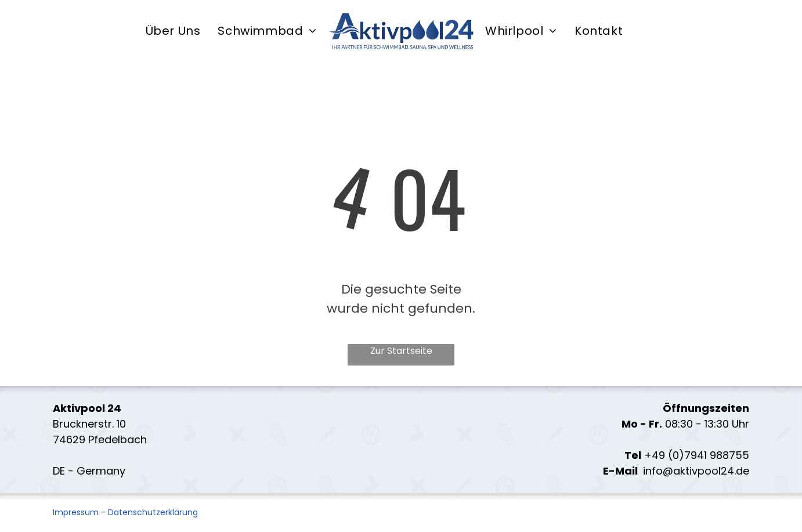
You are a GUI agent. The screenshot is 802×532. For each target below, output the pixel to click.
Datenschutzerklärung (153, 512)
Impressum (76, 512)
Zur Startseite (401, 351)
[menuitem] (173, 31)
